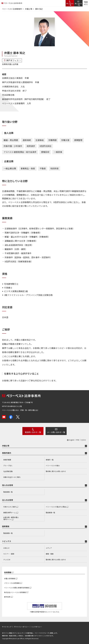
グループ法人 (8, 465)
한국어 (84, 440)
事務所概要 (7, 460)
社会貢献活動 (8, 471)
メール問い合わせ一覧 (56, 432)
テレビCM (7, 560)
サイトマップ (7, 627)
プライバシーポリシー (21, 627)
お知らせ (6, 548)
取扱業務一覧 (8, 492)
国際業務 (6, 526)
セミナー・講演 (9, 554)
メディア (49, 548)
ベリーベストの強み (53, 465)
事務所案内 (7, 453)
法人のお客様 (7, 500)
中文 (78, 440)
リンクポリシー (37, 627)
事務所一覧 (50, 460)
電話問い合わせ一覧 (33, 432)
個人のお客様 (7, 485)
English (72, 440)
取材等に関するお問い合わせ (56, 471)
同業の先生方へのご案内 (12, 477)
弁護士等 (6, 446)
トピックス (7, 541)
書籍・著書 (50, 554)
